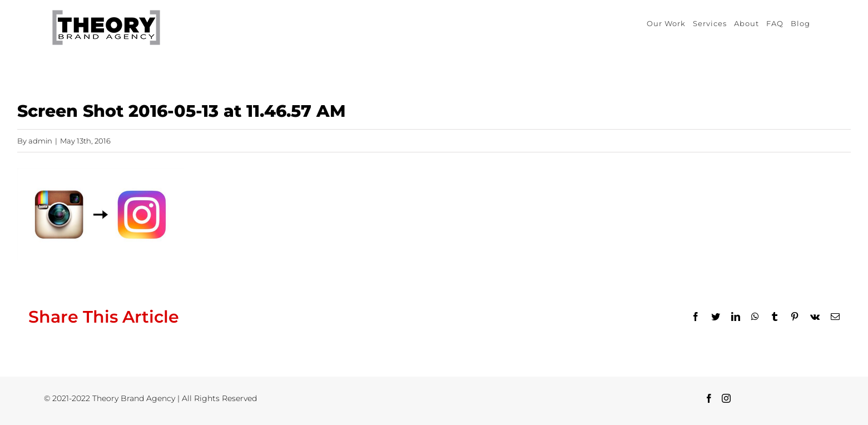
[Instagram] (726, 398)
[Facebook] (709, 398)
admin (40, 141)
